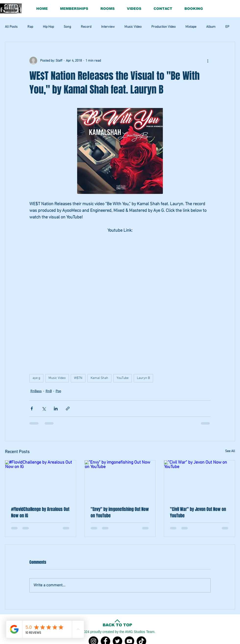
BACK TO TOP (117, 625)
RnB (49, 391)
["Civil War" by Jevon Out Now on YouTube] (199, 480)
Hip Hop (48, 27)
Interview (108, 27)
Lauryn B (143, 378)
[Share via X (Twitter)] (44, 409)
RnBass (36, 391)
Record (86, 27)
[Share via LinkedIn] (56, 409)
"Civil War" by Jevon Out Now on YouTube (198, 512)
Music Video (133, 27)
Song (67, 27)
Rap (30, 27)
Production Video (163, 27)
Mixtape (191, 27)
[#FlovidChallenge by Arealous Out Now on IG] (41, 480)
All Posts (11, 27)
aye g (36, 378)
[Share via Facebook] (32, 409)
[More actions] (208, 61)
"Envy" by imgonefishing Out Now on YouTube (120, 512)
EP (227, 27)
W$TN (78, 378)
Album (211, 27)
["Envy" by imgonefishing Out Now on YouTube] (120, 480)
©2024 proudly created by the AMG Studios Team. (117, 632)
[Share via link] (68, 409)
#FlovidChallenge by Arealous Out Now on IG (40, 512)
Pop (58, 391)
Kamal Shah (99, 378)
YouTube (123, 378)
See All (230, 451)
